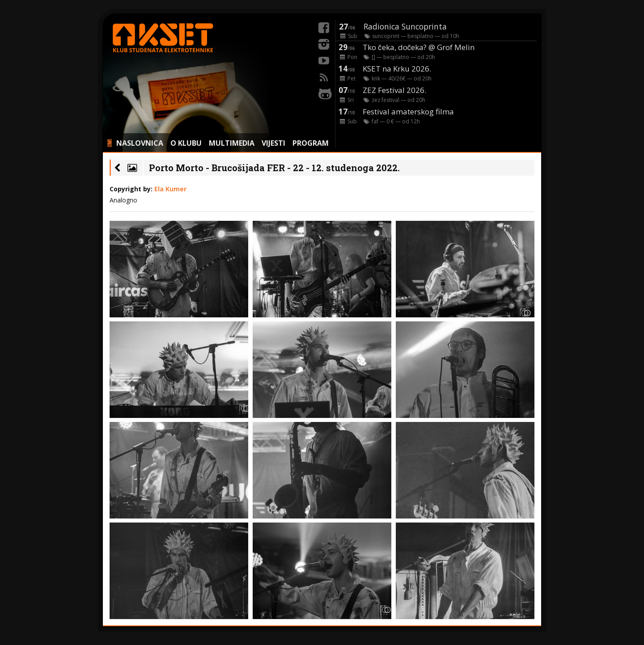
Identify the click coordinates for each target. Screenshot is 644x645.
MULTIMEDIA (232, 143)
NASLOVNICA (140, 143)
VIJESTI (273, 143)
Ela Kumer (170, 189)
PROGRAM (311, 143)
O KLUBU (186, 143)
